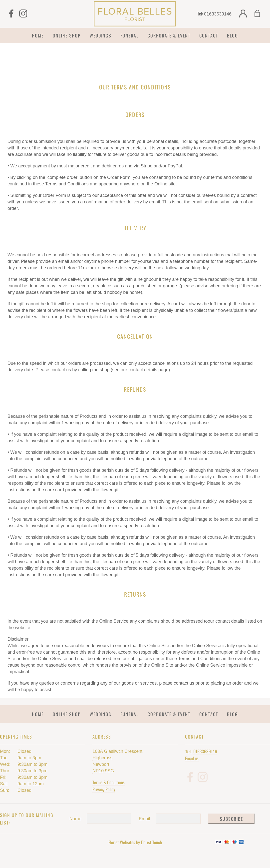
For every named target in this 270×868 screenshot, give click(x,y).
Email (144, 819)
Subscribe (231, 819)
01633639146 (218, 14)
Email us (192, 758)
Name (75, 819)
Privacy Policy (104, 789)
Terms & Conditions (109, 782)
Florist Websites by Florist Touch (135, 842)
